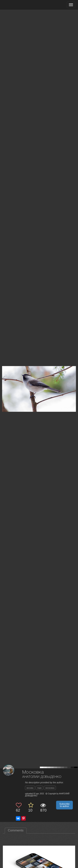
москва (30, 788)
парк (39, 788)
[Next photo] (74, 378)
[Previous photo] (4, 378)
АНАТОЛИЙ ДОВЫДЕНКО (42, 777)
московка (50, 788)
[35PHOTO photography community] (18, 5)
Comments (16, 830)
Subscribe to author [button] (64, 805)
